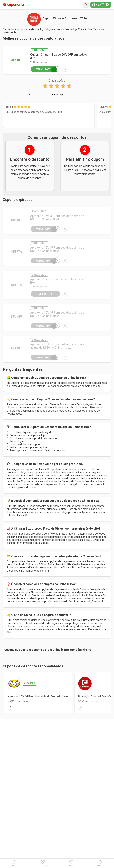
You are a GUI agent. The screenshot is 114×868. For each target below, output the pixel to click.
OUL (44, 69)
